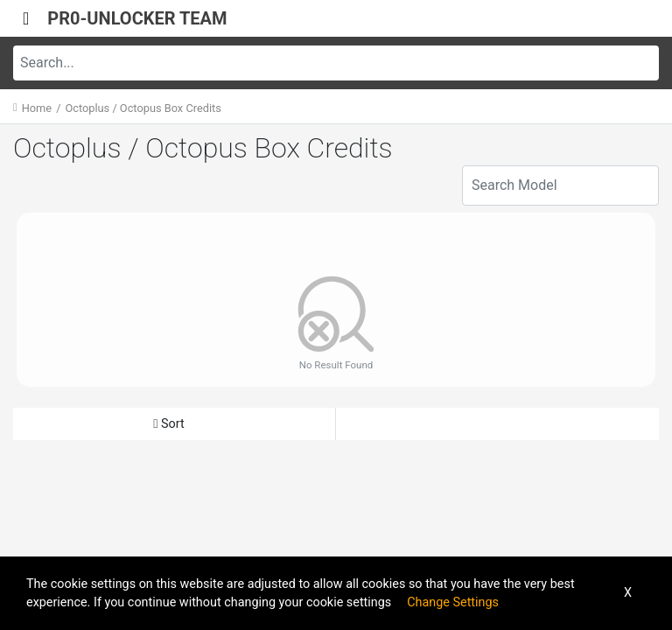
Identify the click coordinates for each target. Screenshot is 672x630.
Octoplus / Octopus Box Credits (143, 108)
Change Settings (453, 602)
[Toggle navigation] (26, 18)
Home (37, 108)
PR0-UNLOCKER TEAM (137, 18)
